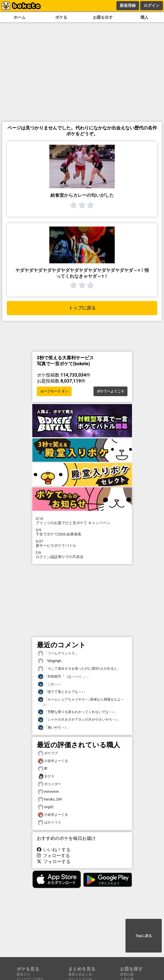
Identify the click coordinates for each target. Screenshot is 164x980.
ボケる (61, 17)
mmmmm (49, 792)
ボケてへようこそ (110, 391)
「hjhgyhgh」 (51, 661)
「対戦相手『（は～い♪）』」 (64, 677)
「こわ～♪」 (50, 684)
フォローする (54, 856)
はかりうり (50, 822)
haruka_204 (50, 799)
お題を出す (103, 17)
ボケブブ (48, 753)
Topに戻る (143, 936)
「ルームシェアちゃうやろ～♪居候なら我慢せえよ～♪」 (81, 702)
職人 (144, 17)
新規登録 (128, 5)
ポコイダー (50, 784)
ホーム (20, 17)
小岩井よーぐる (53, 761)
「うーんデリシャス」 (58, 653)
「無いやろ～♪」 (54, 728)
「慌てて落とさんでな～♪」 (62, 692)
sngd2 (46, 807)
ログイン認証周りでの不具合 (82, 555)
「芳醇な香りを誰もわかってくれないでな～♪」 (78, 712)
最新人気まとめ (80, 974)
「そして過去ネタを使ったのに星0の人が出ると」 (79, 669)
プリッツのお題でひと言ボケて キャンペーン (82, 521)
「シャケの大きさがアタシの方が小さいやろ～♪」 (79, 720)
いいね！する (54, 850)
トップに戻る (82, 308)
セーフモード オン (54, 391)
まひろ (46, 776)
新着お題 (127, 974)
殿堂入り (24, 974)
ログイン (152, 5)
